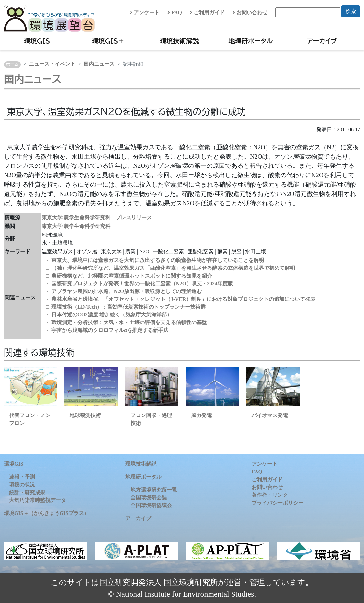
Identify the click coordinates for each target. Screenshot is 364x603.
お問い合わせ (250, 12)
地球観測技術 (85, 415)
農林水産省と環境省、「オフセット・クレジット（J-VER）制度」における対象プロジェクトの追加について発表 (183, 299)
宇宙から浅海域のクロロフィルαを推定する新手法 (110, 330)
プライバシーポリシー (278, 503)
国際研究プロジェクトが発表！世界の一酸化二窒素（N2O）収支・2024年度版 (142, 284)
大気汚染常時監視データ (38, 500)
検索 (351, 11)
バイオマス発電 (270, 415)
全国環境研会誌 (149, 498)
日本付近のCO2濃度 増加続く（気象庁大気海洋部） (112, 315)
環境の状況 (22, 485)
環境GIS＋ (108, 41)
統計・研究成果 (27, 492)
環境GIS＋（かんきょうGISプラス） (46, 513)
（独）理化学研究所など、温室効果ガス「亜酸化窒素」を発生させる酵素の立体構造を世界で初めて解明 (173, 268)
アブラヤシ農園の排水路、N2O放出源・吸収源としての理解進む (127, 291)
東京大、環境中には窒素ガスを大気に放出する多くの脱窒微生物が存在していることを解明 (158, 260)
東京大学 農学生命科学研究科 (76, 226)
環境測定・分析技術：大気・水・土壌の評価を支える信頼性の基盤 (129, 322)
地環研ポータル (250, 41)
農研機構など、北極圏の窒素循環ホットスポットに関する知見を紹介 (132, 276)
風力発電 (201, 415)
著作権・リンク (270, 495)
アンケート (145, 12)
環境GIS (37, 41)
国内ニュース (99, 64)
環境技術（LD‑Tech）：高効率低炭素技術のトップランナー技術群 (129, 307)
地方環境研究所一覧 (154, 490)
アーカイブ (322, 41)
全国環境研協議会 (151, 505)
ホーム (12, 64)
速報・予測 (22, 477)
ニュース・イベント (52, 64)
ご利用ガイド (207, 12)
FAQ (175, 12)
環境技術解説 (179, 41)
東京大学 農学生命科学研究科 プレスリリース (97, 217)
